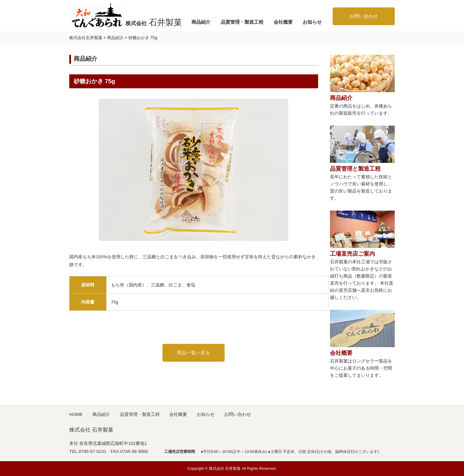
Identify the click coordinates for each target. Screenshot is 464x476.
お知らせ (312, 22)
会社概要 (283, 22)
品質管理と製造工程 (355, 169)
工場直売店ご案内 (352, 254)
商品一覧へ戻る (194, 353)
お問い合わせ (364, 16)
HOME (76, 414)
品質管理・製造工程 (242, 22)
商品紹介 (201, 22)
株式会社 (154, 22)
